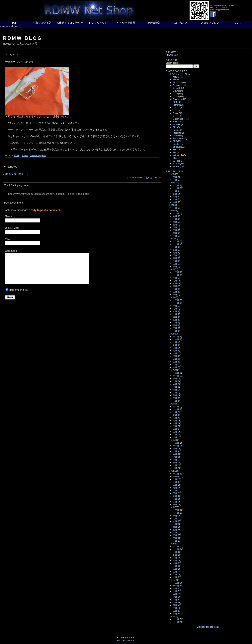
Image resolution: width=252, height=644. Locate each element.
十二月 (176, 185)
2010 (172, 617)
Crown (176, 91)
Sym (175, 150)
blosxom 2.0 (126, 640)
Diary (175, 94)
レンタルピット (98, 23)
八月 (175, 197)
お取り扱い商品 (42, 23)
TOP (14, 23)
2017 (172, 370)
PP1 (175, 127)
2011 (172, 580)
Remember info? (19, 290)
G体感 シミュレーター (70, 23)
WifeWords (178, 155)
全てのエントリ (176, 74)
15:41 (16, 155)
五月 (175, 225)
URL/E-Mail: (12, 228)
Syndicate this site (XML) (208, 627)
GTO (175, 110)
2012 (172, 544)
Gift (175, 116)
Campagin (178, 85)
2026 (172, 174)
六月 (175, 202)
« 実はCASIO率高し (15, 174)
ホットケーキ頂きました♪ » (145, 178)
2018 (172, 334)
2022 (172, 211)
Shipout (25, 155)
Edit (44, 155)
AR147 (176, 77)
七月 (175, 199)
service (176, 166)
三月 (175, 230)
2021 (172, 239)
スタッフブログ (210, 23)
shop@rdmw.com (223, 10)
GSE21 (176, 108)
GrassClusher (179, 119)
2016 (172, 404)
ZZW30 (176, 164)
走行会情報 (154, 23)
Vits (175, 152)
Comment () (35, 155)
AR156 (176, 80)
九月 (175, 194)
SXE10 (176, 144)
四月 (175, 227)
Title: (8, 239)
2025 (172, 183)
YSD (175, 158)
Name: (9, 216)
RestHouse (178, 138)
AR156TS (177, 82)
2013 (172, 507)
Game (176, 113)
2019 (172, 297)
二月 (175, 177)
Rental (176, 136)
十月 (175, 191)
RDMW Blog (23, 38)
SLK (175, 141)
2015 (172, 440)
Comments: (12, 251)
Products (177, 133)
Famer (176, 105)
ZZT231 (176, 161)
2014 (172, 471)
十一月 (176, 188)
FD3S (176, 102)
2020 (172, 269)
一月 (175, 180)
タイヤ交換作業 (126, 23)
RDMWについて (182, 23)
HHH (175, 122)
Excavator (177, 99)
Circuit (176, 88)
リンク (238, 23)
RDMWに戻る (172, 55)
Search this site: (173, 63)
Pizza (175, 130)
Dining (176, 96)
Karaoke (177, 124)
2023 (172, 205)
